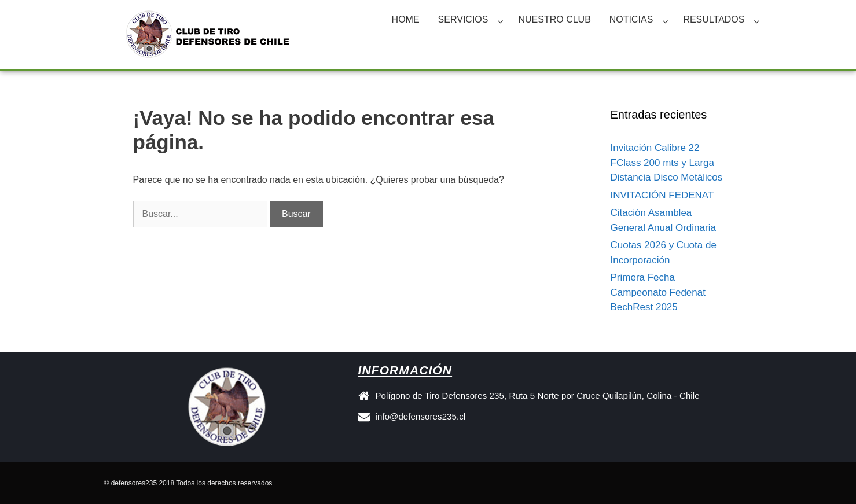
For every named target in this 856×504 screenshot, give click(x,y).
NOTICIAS (631, 19)
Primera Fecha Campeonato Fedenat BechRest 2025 (658, 292)
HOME (406, 19)
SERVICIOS (463, 19)
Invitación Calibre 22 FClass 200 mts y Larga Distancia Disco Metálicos (667, 163)
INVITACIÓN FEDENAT (662, 195)
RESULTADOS (714, 19)
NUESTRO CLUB (554, 19)
